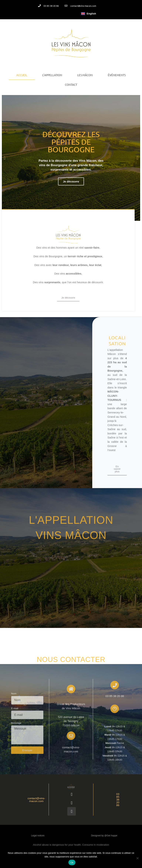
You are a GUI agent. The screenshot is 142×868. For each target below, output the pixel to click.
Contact (71, 85)
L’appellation (52, 75)
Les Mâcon (85, 75)
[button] (5, 158)
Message (16, 761)
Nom (14, 732)
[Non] (137, 858)
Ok (72, 863)
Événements (117, 75)
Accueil (22, 75)
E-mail (15, 747)
